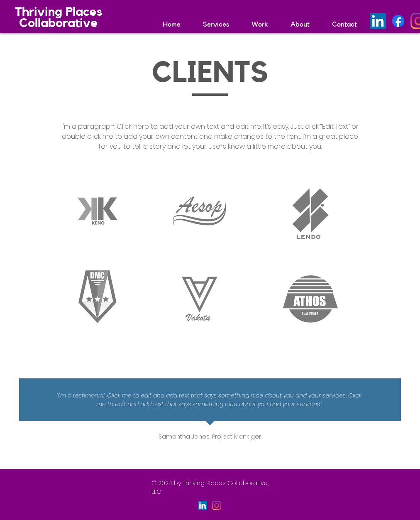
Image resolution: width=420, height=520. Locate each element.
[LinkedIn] (378, 21)
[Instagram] (217, 505)
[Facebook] (398, 21)
